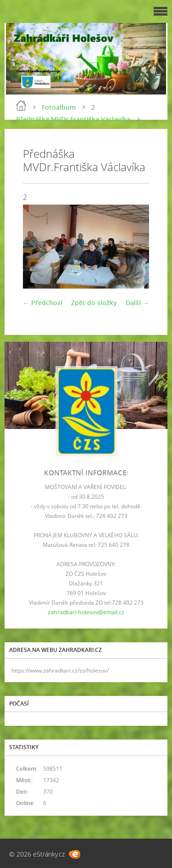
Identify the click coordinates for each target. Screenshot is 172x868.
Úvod (21, 106)
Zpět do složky (94, 303)
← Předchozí (43, 303)
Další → (137, 303)
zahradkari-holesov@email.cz (86, 612)
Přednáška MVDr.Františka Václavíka (73, 119)
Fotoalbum (59, 107)
